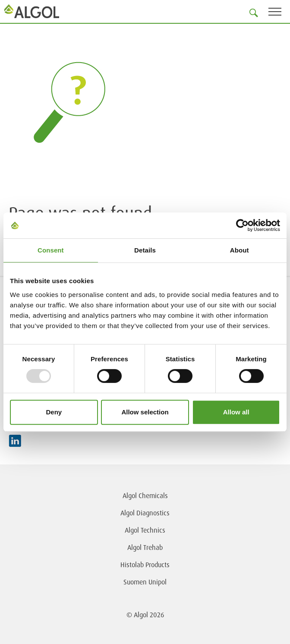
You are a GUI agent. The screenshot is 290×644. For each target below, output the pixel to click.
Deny (54, 412)
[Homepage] (32, 11)
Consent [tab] (51, 250)
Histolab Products (145, 565)
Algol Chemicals (145, 496)
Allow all (236, 412)
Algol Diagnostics (145, 513)
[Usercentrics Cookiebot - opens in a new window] (242, 225)
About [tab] (240, 250)
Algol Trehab (145, 547)
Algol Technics (145, 530)
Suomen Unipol (145, 582)
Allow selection (145, 412)
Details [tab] (145, 250)
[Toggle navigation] (279, 13)
